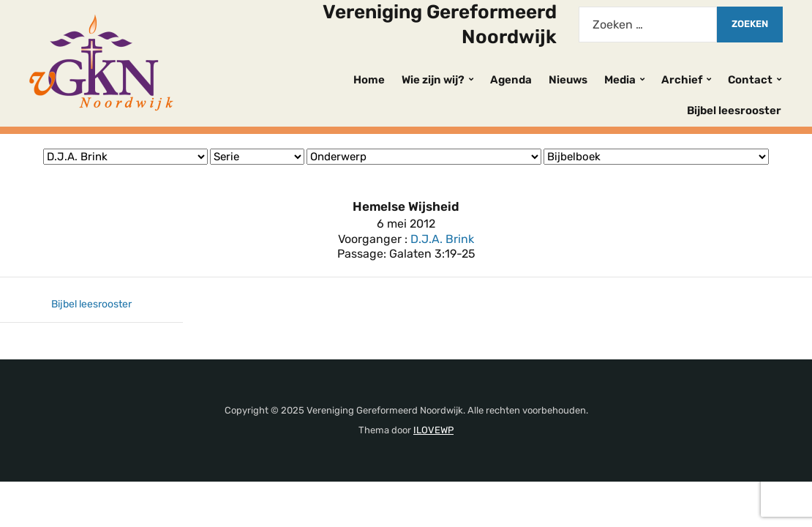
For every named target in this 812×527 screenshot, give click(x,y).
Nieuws (568, 80)
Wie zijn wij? (433, 80)
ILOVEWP (433, 430)
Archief (682, 80)
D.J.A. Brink (442, 239)
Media (620, 80)
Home (369, 80)
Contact (750, 80)
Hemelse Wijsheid (406, 206)
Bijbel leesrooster (734, 111)
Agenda (511, 80)
